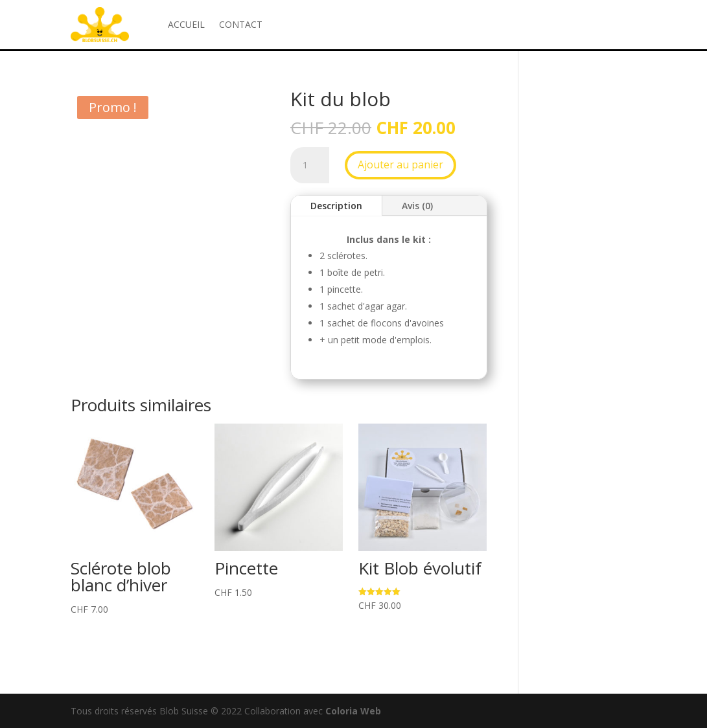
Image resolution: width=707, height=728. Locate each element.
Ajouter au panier (400, 165)
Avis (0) (417, 206)
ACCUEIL (186, 24)
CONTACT (241, 24)
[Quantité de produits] (310, 165)
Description (336, 206)
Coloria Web (353, 711)
